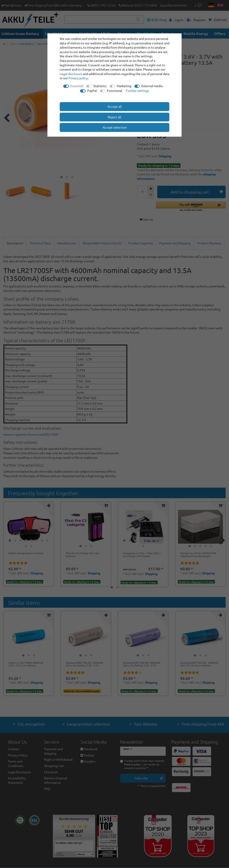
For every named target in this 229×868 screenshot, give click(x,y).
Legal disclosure (71, 74)
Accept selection (115, 127)
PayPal (92, 90)
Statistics (100, 86)
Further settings (137, 90)
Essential (77, 86)
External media (152, 86)
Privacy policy (78, 78)
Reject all (114, 117)
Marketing (124, 86)
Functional (114, 90)
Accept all (115, 106)
